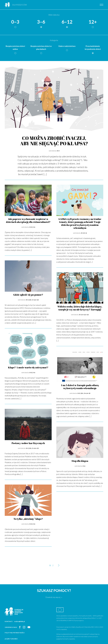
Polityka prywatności (15, 633)
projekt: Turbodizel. (11, 639)
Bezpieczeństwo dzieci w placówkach (41, 48)
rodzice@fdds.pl (19, 621)
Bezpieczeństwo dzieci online (15, 48)
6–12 (67, 22)
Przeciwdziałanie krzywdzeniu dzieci (93, 48)
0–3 (15, 22)
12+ (93, 22)
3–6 (41, 22)
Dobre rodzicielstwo (67, 46)
